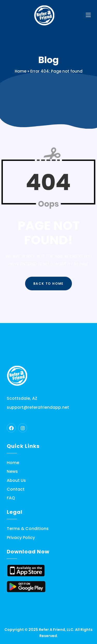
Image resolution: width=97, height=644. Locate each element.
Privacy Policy (21, 538)
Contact (16, 489)
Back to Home (49, 284)
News (12, 472)
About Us (16, 481)
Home (21, 71)
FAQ (11, 498)
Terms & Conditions (28, 529)
